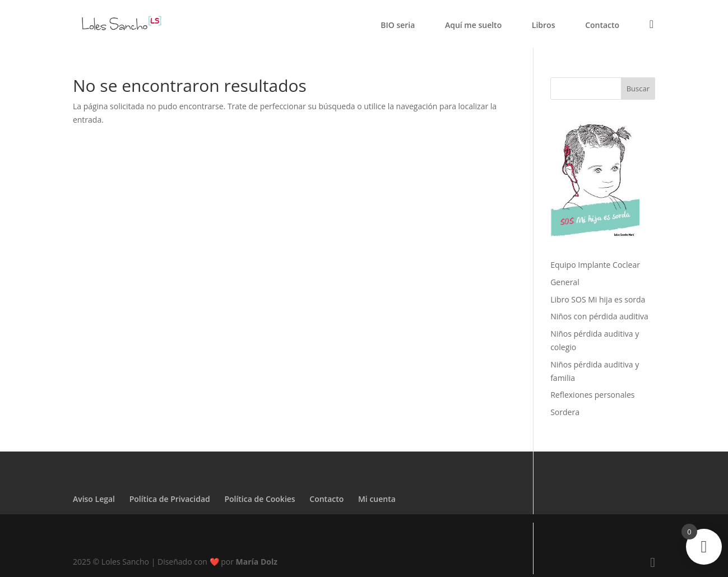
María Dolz (257, 562)
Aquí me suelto (473, 26)
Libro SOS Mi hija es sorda (598, 299)
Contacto (602, 26)
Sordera (565, 412)
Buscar (638, 89)
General (565, 282)
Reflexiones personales (592, 395)
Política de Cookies (259, 499)
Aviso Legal (94, 499)
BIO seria (398, 26)
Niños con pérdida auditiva (599, 316)
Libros (544, 26)
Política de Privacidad (170, 499)
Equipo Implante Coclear (595, 265)
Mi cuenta (377, 499)
